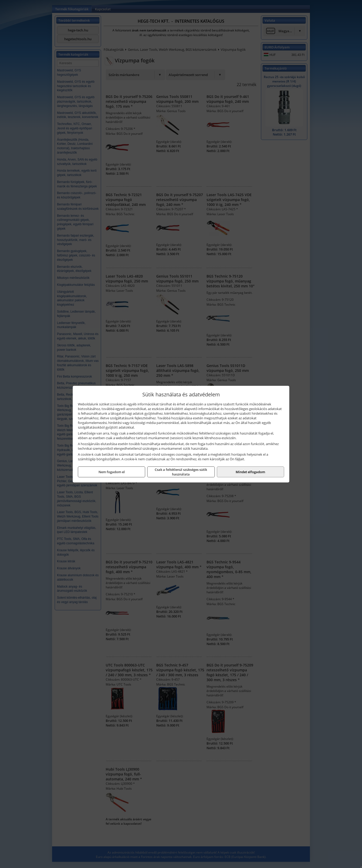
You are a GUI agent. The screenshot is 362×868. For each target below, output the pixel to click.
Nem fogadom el (112, 472)
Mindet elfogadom (250, 472)
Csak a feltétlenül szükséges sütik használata (181, 472)
